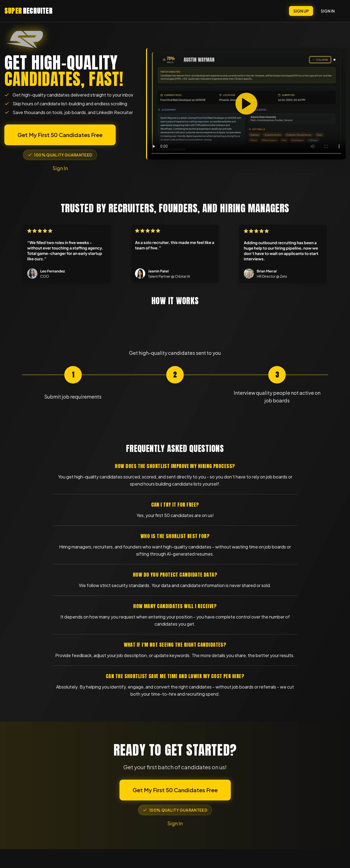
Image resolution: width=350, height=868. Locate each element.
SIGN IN (328, 11)
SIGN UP (301, 11)
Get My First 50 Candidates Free (60, 135)
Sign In (60, 168)
